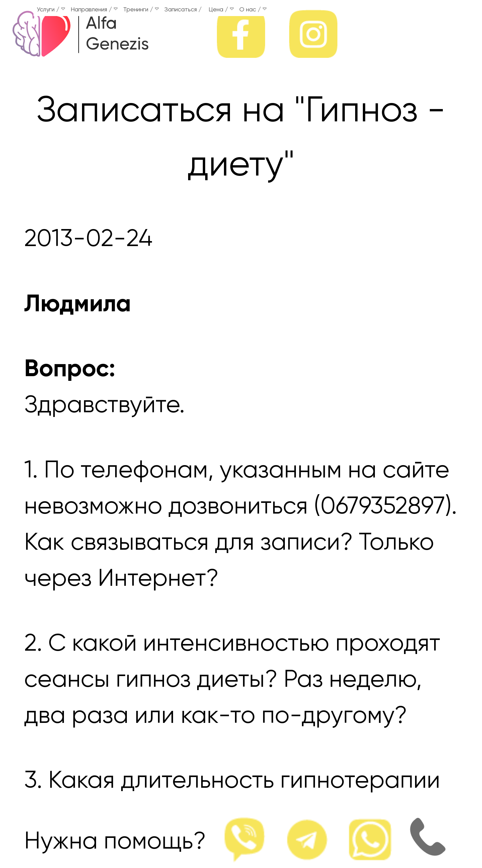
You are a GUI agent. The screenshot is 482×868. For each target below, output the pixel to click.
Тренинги (141, 10)
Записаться (181, 10)
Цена (221, 10)
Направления (94, 10)
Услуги (51, 10)
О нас (253, 10)
